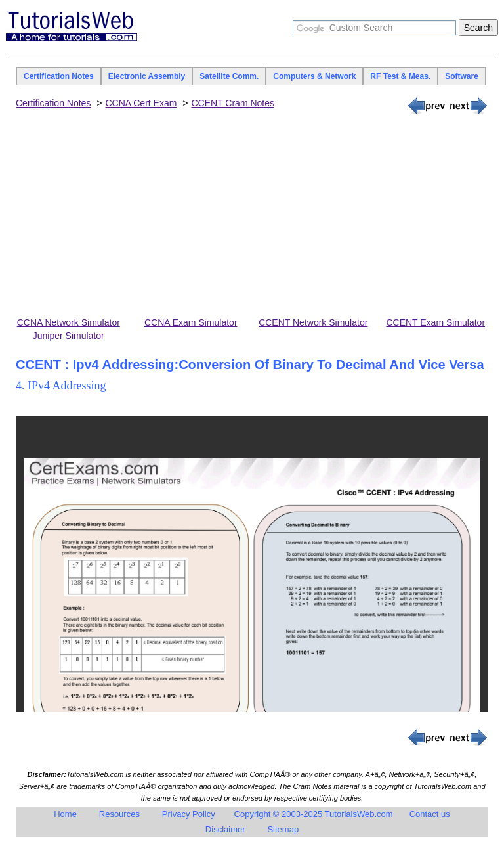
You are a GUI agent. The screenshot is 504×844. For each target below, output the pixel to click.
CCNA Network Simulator (69, 322)
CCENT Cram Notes (233, 103)
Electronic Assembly (147, 76)
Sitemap (283, 829)
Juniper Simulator (69, 336)
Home (65, 814)
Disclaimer (225, 829)
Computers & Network (314, 76)
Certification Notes (59, 76)
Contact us (430, 814)
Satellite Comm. (229, 76)
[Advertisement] (252, 217)
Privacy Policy (189, 814)
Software (462, 76)
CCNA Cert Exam (141, 103)
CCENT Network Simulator (313, 322)
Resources (119, 814)
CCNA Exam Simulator (191, 322)
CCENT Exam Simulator (435, 322)
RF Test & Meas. (400, 76)
